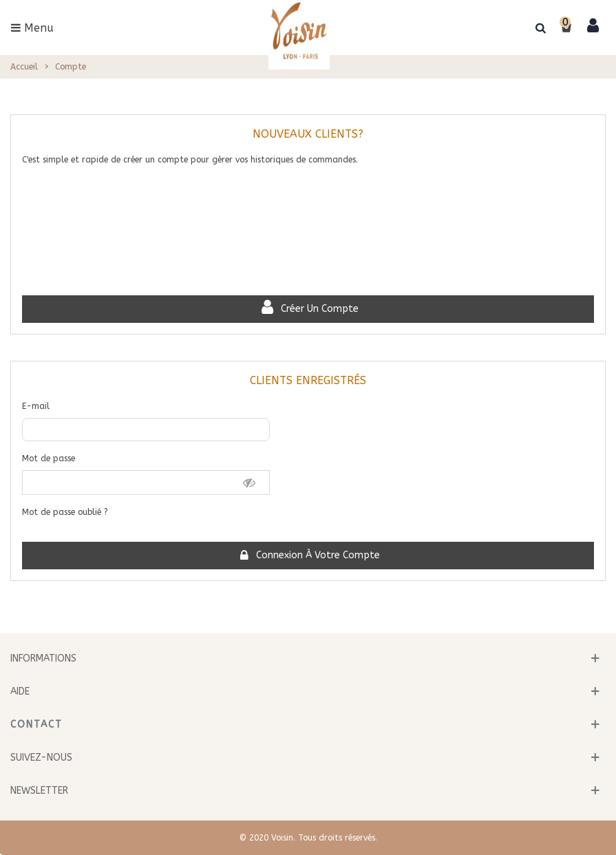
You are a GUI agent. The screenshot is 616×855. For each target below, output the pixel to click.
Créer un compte (309, 309)
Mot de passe (49, 458)
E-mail (36, 406)
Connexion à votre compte (309, 556)
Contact (36, 725)
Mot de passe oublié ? (65, 512)
